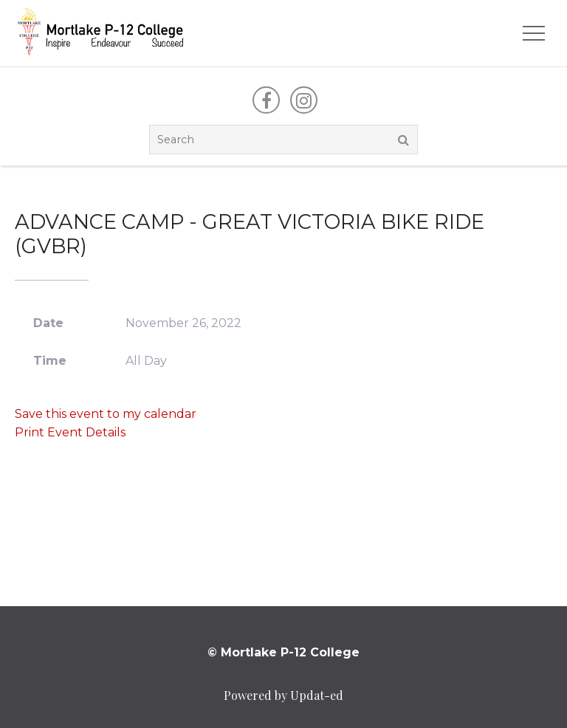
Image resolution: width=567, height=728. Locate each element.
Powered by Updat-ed (283, 695)
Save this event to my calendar (106, 414)
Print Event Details (70, 432)
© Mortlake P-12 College (283, 652)
